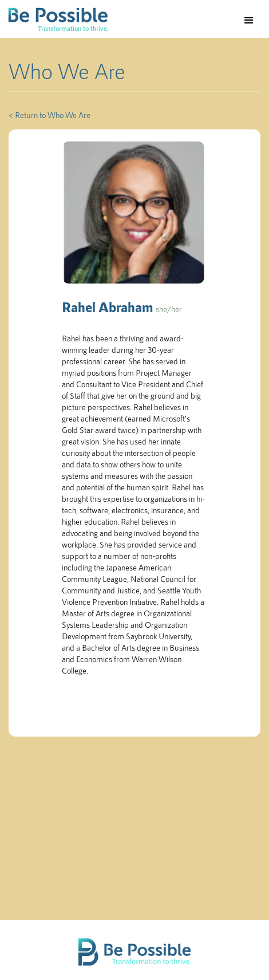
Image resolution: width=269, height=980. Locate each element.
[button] (249, 21)
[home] (54, 19)
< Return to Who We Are (50, 115)
